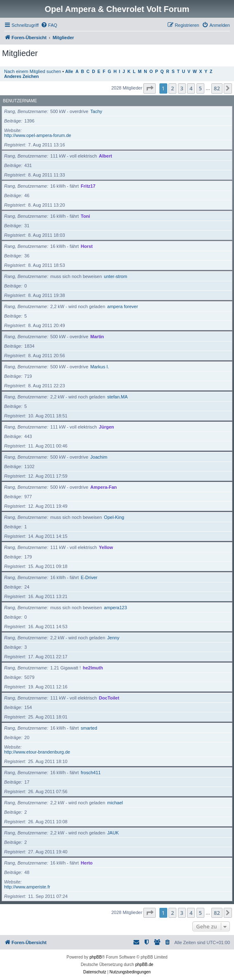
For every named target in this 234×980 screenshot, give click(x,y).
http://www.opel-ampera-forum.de (38, 135)
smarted (89, 728)
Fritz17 (88, 186)
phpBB (96, 957)
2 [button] (172, 88)
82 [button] (217, 88)
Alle (69, 72)
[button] (150, 88)
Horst (87, 246)
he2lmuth (93, 668)
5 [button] (200, 88)
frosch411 (91, 773)
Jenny (113, 638)
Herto (87, 863)
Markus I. (99, 367)
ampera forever (123, 306)
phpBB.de (144, 965)
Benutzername (20, 101)
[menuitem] (49, 25)
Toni (85, 216)
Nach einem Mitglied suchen (33, 71)
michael (115, 803)
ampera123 (115, 608)
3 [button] (182, 88)
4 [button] (191, 88)
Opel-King (114, 517)
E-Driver (89, 577)
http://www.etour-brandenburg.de (37, 752)
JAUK (113, 833)
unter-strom (115, 276)
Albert (105, 156)
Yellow (106, 547)
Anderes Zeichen (21, 77)
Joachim (99, 457)
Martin (97, 337)
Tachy (96, 111)
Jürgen (106, 427)
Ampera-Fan (103, 487)
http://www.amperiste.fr (27, 887)
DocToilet (109, 698)
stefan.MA (117, 397)
